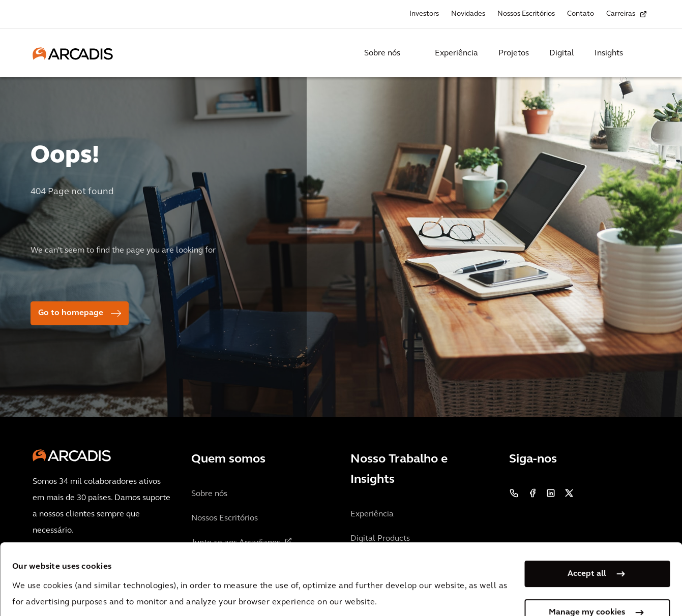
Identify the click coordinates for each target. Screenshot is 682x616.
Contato (581, 14)
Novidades (468, 14)
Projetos (514, 53)
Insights (609, 53)
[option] (341, 243)
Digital (562, 53)
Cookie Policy (277, 568)
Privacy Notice (201, 568)
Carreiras (621, 14)
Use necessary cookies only (587, 584)
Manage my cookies (587, 546)
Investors (424, 14)
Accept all (587, 507)
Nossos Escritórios (526, 14)
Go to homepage (71, 313)
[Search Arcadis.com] (643, 53)
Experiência (456, 53)
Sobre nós (382, 53)
